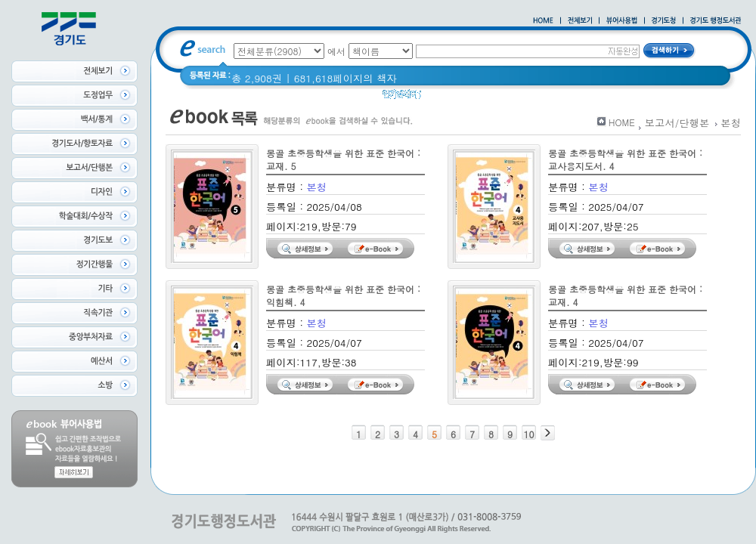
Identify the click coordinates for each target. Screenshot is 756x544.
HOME (622, 122)
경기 (524, 98)
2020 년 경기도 (466, 98)
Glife (556, 98)
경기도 (593, 98)
